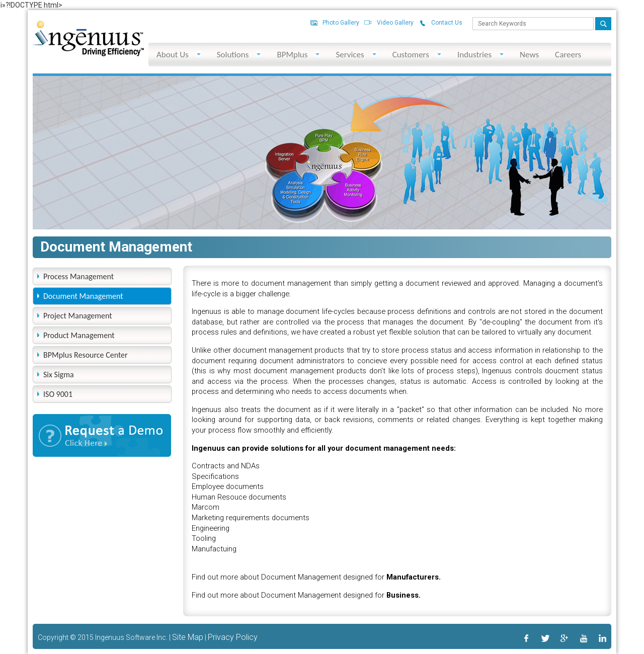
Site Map (188, 637)
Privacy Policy (233, 637)
